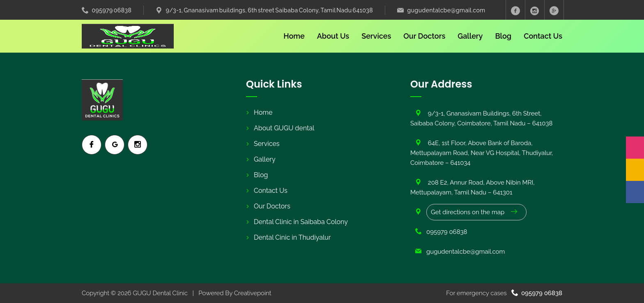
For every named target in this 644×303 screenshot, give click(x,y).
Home (294, 36)
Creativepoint (253, 293)
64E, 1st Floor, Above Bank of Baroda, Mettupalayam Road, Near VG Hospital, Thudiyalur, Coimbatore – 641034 (482, 153)
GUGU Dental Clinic (160, 293)
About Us (333, 36)
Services (376, 36)
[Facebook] (635, 192)
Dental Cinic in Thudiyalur (292, 237)
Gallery (470, 36)
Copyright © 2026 (107, 293)
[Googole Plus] (554, 10)
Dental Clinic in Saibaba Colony (301, 222)
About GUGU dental (284, 128)
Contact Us (543, 36)
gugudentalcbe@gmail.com (446, 10)
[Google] (635, 170)
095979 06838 (112, 10)
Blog (503, 36)
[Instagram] (635, 148)
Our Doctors (424, 36)
